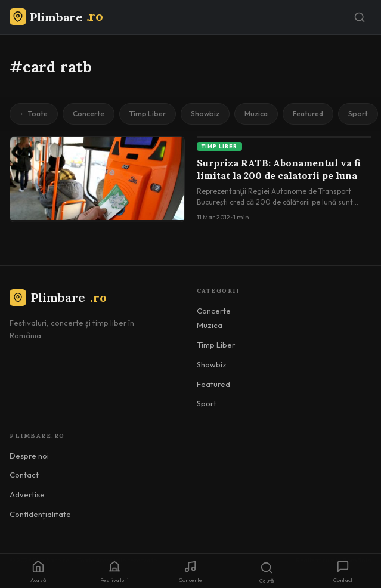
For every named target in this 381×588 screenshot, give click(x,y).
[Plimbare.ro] (56, 17)
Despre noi (29, 456)
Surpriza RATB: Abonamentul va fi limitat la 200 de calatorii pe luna (279, 169)
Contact (24, 475)
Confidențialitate (40, 514)
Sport (358, 114)
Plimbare (58, 297)
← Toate (34, 114)
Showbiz (205, 114)
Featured (308, 114)
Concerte (89, 114)
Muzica (256, 114)
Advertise (27, 494)
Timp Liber (148, 114)
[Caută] (360, 17)
